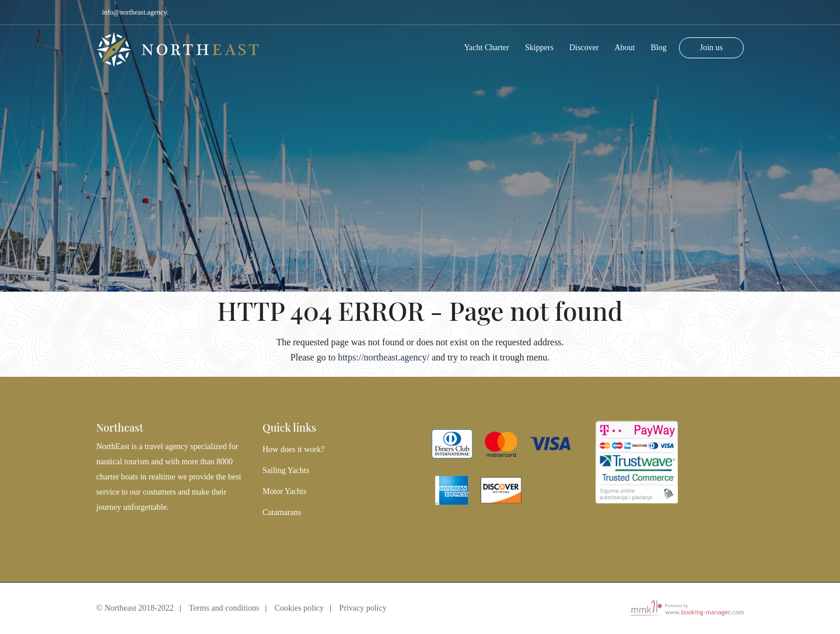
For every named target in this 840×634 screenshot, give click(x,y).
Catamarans (282, 512)
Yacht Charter (487, 44)
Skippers (539, 44)
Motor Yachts (284, 491)
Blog (658, 44)
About (624, 44)
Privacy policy (363, 608)
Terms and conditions (224, 608)
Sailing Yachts (286, 470)
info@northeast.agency (134, 12)
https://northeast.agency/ (384, 357)
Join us (711, 44)
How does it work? (293, 449)
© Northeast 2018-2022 (135, 608)
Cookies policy (299, 608)
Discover (584, 44)
